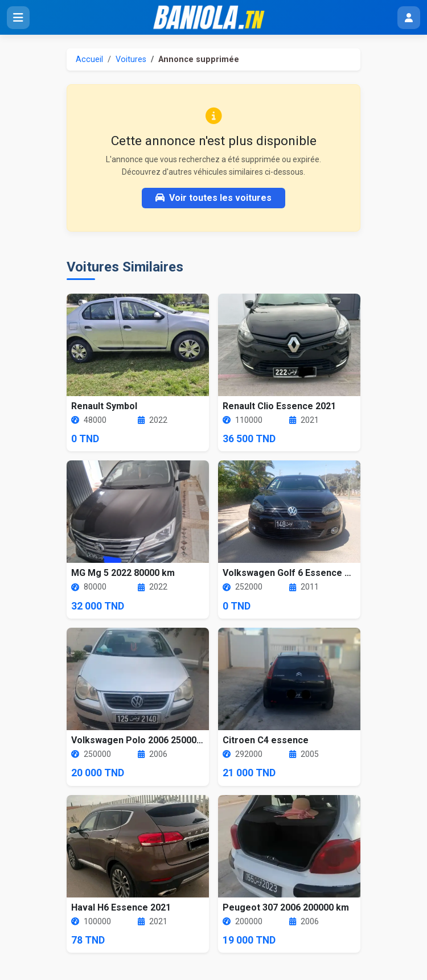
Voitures (131, 59)
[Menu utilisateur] (409, 18)
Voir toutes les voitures (213, 198)
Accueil (89, 59)
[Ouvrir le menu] (18, 18)
